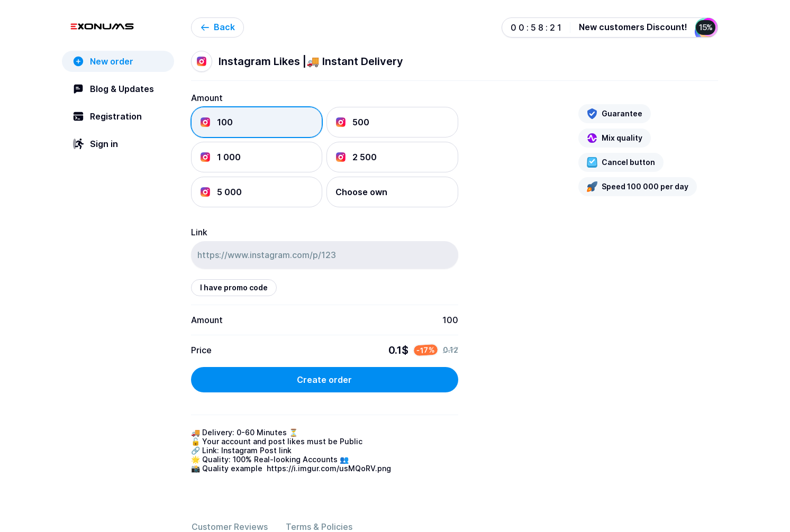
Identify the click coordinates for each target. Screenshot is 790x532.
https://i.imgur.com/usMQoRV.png (329, 468)
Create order (324, 380)
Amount (207, 98)
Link (199, 232)
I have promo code (234, 287)
